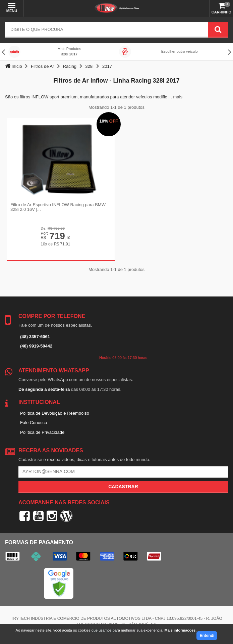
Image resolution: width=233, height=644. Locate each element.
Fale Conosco (34, 423)
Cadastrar (123, 487)
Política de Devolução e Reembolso (55, 413)
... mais (175, 97)
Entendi (207, 636)
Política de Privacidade (42, 432)
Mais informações (180, 630)
